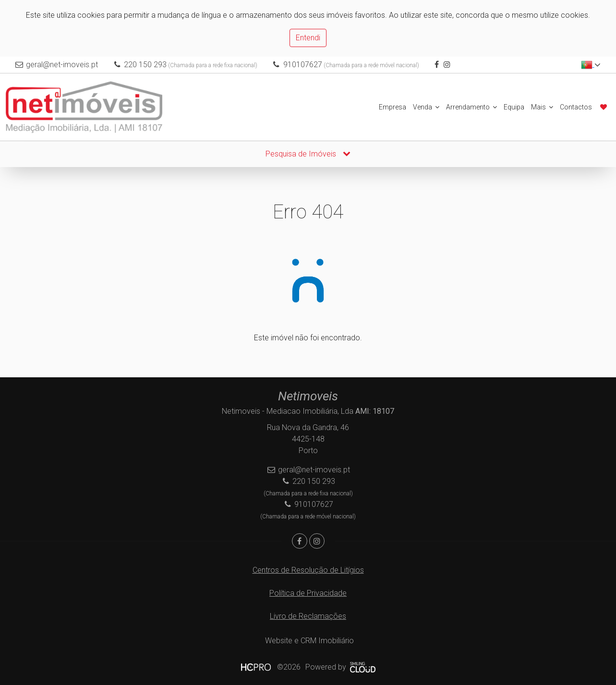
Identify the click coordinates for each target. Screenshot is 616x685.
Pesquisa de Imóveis (308, 154)
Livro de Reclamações (308, 616)
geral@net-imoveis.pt (62, 65)
